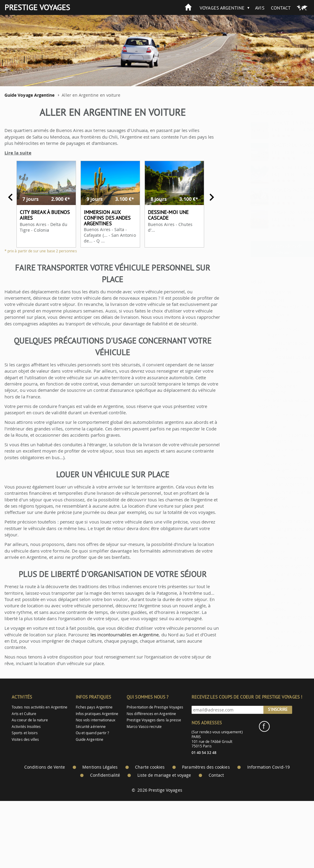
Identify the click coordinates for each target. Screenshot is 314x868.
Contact (281, 8)
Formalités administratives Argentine (269, 303)
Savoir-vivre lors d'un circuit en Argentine (267, 467)
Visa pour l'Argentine (266, 317)
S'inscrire (278, 709)
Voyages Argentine (222, 8)
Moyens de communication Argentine (268, 555)
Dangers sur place (279, 529)
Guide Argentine (90, 739)
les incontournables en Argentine (125, 635)
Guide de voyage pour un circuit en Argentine (273, 421)
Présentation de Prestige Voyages (155, 707)
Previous (10, 197)
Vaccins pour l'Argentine (269, 332)
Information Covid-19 (269, 767)
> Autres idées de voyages (269, 249)
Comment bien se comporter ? (274, 495)
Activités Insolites (26, 727)
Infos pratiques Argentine (97, 714)
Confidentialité (105, 775)
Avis (260, 8)
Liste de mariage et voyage (164, 775)
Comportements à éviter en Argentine (274, 481)
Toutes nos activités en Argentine (40, 707)
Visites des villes (25, 739)
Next (212, 197)
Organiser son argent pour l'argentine (267, 540)
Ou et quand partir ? (92, 733)
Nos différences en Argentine (151, 714)
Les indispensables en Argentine (275, 438)
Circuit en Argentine (256, 292)
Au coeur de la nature (30, 720)
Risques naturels (278, 521)
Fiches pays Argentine (94, 707)
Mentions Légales (100, 767)
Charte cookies (150, 767)
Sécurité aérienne (91, 727)
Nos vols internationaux (95, 720)
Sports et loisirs (25, 733)
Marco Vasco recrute (144, 727)
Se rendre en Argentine (272, 566)
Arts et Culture (24, 714)
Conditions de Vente (45, 767)
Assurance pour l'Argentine (272, 346)
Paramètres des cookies (206, 767)
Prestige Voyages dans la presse (154, 720)
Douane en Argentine (267, 389)
